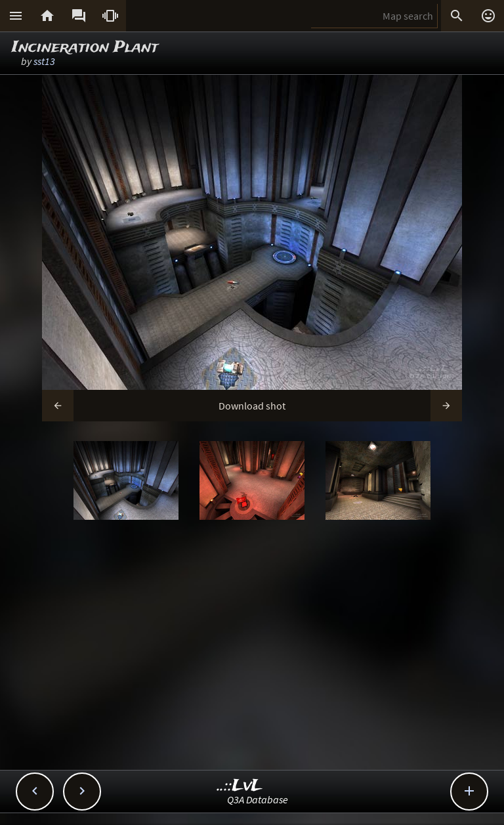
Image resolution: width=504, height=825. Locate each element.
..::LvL (240, 786)
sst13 (44, 61)
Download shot (252, 406)
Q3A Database (258, 799)
